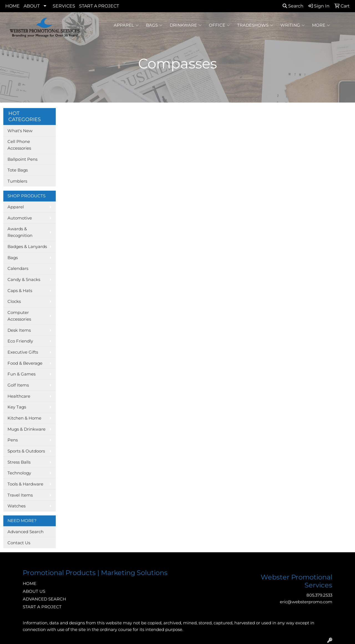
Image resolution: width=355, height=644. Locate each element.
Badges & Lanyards (27, 247)
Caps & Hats (20, 291)
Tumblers (17, 181)
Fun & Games (21, 374)
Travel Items (20, 495)
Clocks (14, 301)
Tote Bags (18, 170)
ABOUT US (34, 591)
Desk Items (19, 330)
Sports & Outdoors (26, 451)
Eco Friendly (20, 341)
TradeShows (255, 25)
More (321, 25)
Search (293, 6)
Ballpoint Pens (22, 159)
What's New (20, 131)
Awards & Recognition (20, 232)
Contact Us (19, 543)
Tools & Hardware (25, 484)
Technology (19, 473)
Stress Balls (19, 462)
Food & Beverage (25, 363)
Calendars (18, 269)
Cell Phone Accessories (19, 145)
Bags (154, 25)
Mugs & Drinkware (26, 429)
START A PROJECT (99, 6)
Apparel (126, 25)
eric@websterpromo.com (306, 602)
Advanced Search (26, 532)
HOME (12, 6)
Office (219, 25)
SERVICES (64, 6)
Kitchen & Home (24, 418)
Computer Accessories (19, 316)
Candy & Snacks (24, 280)
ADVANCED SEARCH (44, 599)
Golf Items (18, 385)
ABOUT (32, 6)
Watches (17, 506)
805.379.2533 (319, 595)
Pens (13, 440)
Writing (293, 25)
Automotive (20, 218)
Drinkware (186, 25)
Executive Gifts (23, 352)
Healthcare (19, 396)
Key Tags (17, 407)
